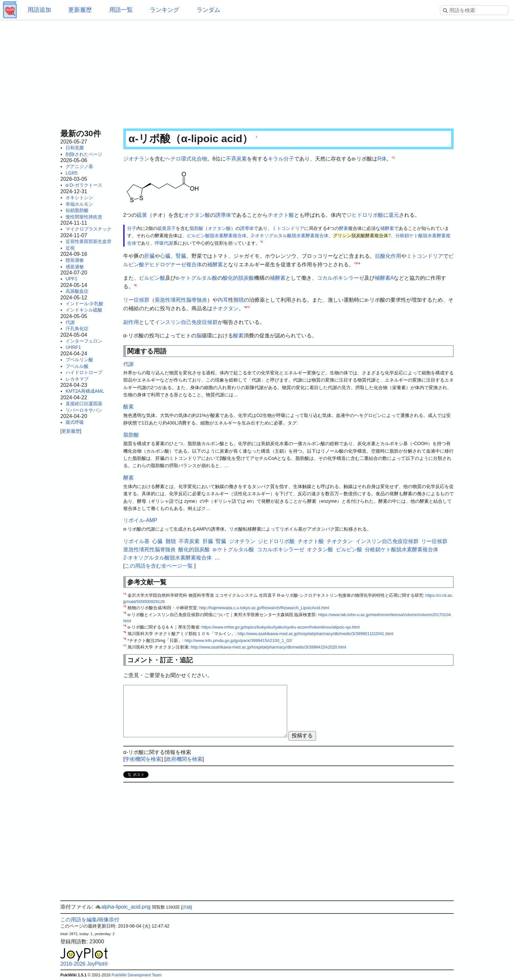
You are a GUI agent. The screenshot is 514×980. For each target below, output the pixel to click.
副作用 (131, 322)
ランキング (165, 10)
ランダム (208, 10)
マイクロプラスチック (89, 229)
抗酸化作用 (388, 256)
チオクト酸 (281, 215)
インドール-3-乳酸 (84, 304)
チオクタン (226, 308)
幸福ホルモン (79, 204)
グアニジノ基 (79, 166)
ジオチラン (136, 159)
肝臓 (149, 256)
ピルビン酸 (152, 278)
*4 (358, 263)
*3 (356, 263)
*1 (393, 157)
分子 (289, 159)
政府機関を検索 (184, 759)
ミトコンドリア (288, 228)
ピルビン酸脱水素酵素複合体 (217, 236)
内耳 (223, 300)
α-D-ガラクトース (84, 185)
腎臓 (181, 256)
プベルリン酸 (79, 360)
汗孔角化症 (77, 329)
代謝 (70, 322)
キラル (276, 159)
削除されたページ (84, 154)
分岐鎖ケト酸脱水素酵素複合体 (402, 549)
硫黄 (142, 215)
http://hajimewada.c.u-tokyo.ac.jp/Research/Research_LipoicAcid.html (264, 608)
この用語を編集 (79, 920)
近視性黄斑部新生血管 (89, 241)
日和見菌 (75, 148)
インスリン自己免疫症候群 (186, 322)
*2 (262, 242)
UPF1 (71, 279)
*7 (248, 307)
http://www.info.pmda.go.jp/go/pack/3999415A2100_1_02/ (238, 641)
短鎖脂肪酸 (77, 210)
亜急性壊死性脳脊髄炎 (181, 300)
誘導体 (223, 215)
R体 (382, 159)
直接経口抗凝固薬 (84, 404)
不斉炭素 (236, 159)
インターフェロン (84, 341)
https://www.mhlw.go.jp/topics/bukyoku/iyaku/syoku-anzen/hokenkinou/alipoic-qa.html (281, 627)
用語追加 (39, 10)
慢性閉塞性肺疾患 (84, 217)
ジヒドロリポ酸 (365, 215)
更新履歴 (80, 10)
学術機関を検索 (143, 759)
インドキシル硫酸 (84, 310)
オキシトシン (79, 198)
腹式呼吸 (75, 422)
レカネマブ (77, 379)
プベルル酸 (77, 366)
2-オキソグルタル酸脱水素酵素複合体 (290, 236)
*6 (245, 307)
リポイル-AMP (140, 520)
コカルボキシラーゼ (341, 278)
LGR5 (72, 173)
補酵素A (384, 278)
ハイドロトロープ (84, 372)
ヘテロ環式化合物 (186, 159)
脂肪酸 (196, 228)
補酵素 (387, 228)
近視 (70, 248)
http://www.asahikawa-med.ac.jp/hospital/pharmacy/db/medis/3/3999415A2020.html (268, 647)
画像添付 (109, 920)
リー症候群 (136, 300)
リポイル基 (136, 541)
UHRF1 (73, 347)
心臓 (165, 256)
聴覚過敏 (75, 260)
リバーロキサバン (84, 410)
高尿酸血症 (77, 291)
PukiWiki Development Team (137, 975)
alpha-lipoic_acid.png (123, 907)
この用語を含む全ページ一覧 (159, 566)
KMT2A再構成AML (85, 391)
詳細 (187, 907)
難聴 (239, 300)
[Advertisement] (257, 72)
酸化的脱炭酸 (238, 278)
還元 (394, 215)
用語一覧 (121, 10)
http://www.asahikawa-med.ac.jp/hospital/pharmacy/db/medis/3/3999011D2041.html (316, 634)
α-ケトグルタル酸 (197, 278)
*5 (135, 285)
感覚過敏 (75, 267)
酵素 (344, 228)
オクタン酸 (197, 215)
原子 (171, 228)
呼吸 (159, 243)
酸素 (238, 336)
